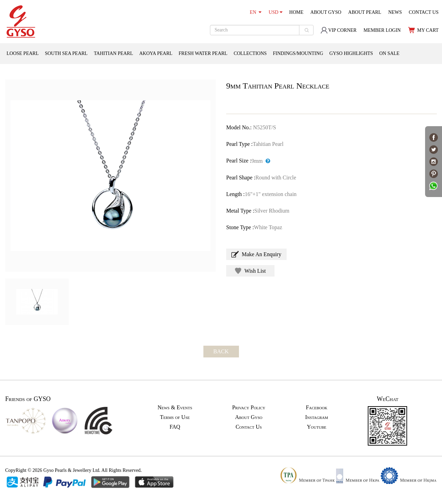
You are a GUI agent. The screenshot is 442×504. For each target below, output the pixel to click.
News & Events (175, 407)
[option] (110, 176)
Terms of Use (175, 417)
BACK (221, 351)
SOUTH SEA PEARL (66, 53)
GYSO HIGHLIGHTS (351, 53)
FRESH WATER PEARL (203, 53)
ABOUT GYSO (326, 12)
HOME (296, 12)
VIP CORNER (338, 30)
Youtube (317, 427)
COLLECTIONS (250, 53)
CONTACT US (424, 12)
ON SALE (389, 53)
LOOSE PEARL (23, 53)
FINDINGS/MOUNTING (298, 53)
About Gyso (249, 417)
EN (256, 12)
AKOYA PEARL (156, 53)
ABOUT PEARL (365, 12)
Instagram (317, 417)
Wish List (250, 271)
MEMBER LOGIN (382, 30)
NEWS (395, 12)
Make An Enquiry (256, 254)
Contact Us (249, 427)
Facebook (317, 407)
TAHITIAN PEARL (114, 53)
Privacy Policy (249, 407)
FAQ (175, 427)
